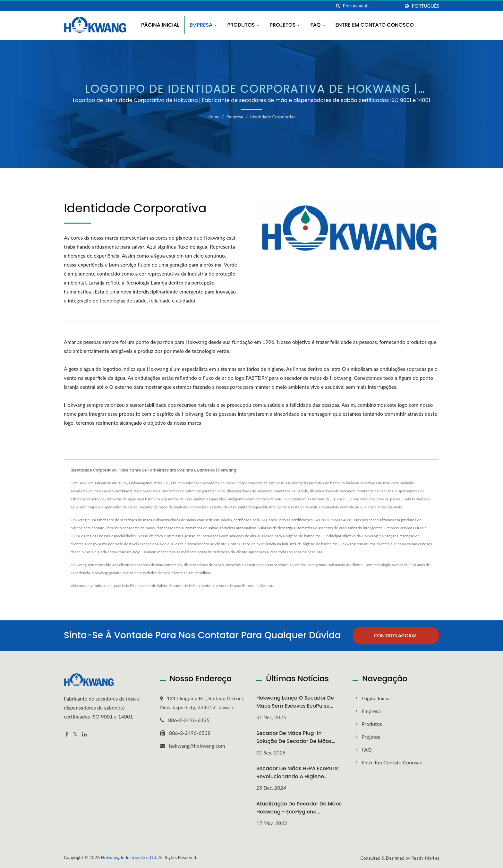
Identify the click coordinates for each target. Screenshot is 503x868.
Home (213, 117)
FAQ (318, 25)
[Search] (371, 6)
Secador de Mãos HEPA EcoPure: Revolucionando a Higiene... (298, 772)
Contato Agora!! (396, 635)
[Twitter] (75, 734)
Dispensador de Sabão (149, 586)
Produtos (243, 25)
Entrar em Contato (258, 586)
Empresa (203, 25)
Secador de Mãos (183, 586)
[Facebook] (67, 734)
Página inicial (160, 25)
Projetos (285, 25)
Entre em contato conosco (375, 25)
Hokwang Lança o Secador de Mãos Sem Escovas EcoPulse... (295, 702)
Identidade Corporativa (273, 117)
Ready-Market (425, 858)
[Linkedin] (84, 734)
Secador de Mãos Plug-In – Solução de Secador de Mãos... (296, 737)
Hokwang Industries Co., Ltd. (129, 857)
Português (426, 6)
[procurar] (338, 6)
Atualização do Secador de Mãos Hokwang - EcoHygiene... (299, 808)
